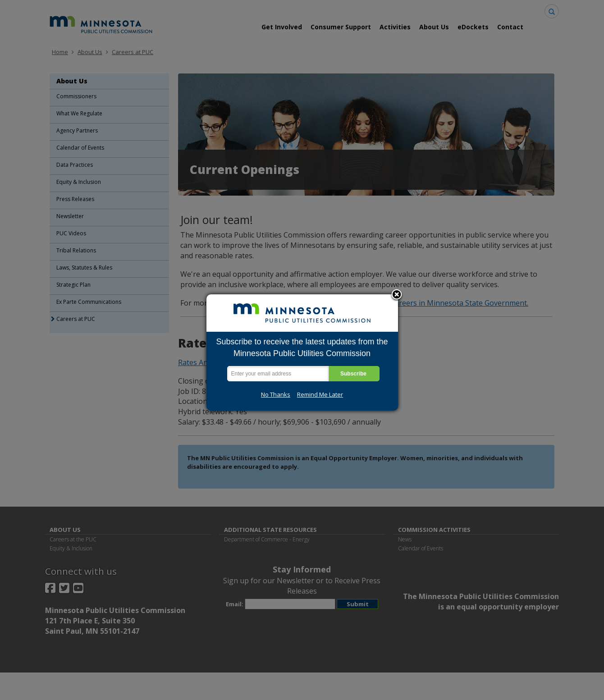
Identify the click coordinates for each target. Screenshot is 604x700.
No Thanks (276, 394)
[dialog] (302, 353)
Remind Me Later (320, 394)
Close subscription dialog (397, 295)
